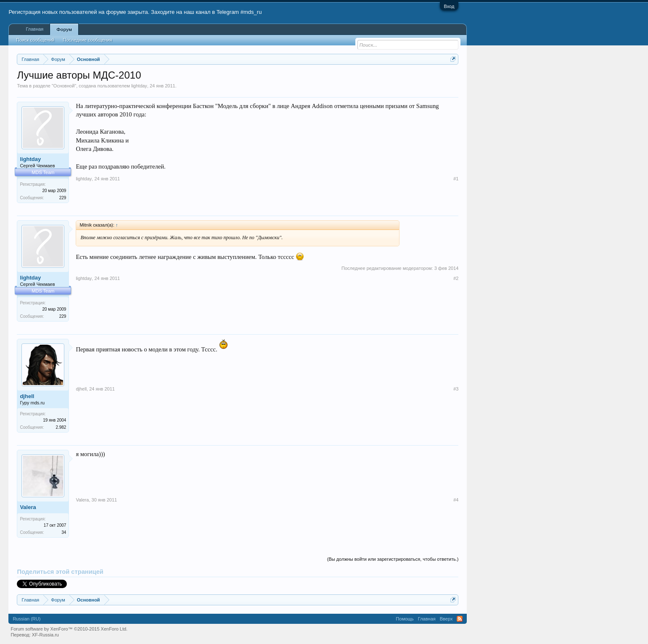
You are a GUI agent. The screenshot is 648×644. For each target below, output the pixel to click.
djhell (27, 396)
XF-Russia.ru (45, 635)
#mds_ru (251, 12)
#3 (456, 389)
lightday (139, 86)
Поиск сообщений (35, 40)
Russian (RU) (26, 619)
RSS (460, 619)
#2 (456, 278)
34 (64, 532)
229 (63, 198)
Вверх (446, 619)
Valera (28, 507)
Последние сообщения (88, 40)
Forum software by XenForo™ (69, 629)
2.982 (61, 427)
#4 (456, 500)
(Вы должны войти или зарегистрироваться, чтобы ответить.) (393, 559)
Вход (449, 6)
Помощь (405, 619)
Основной (64, 86)
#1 (456, 179)
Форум (64, 29)
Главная (34, 29)
